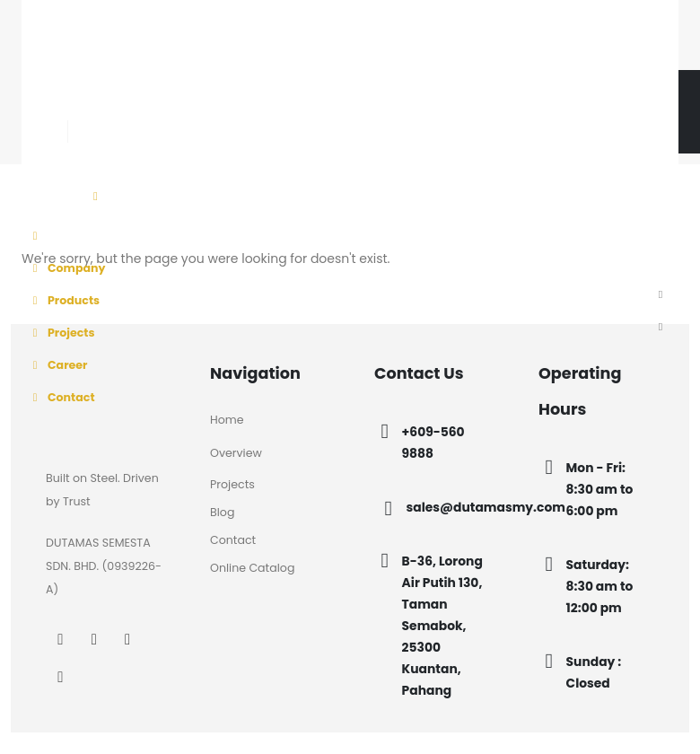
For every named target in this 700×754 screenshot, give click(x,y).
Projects (61, 333)
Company (66, 268)
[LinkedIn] (150, 105)
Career (57, 365)
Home (227, 420)
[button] (661, 295)
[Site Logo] (122, 45)
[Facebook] (82, 105)
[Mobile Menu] (96, 197)
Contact (61, 397)
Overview (236, 453)
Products (63, 300)
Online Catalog (252, 568)
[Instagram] (116, 105)
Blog (222, 512)
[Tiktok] (184, 105)
